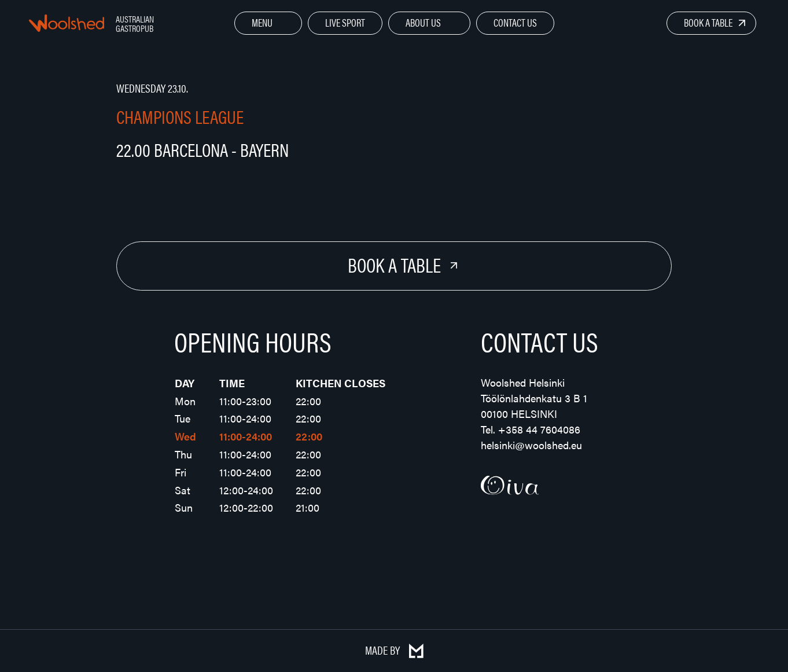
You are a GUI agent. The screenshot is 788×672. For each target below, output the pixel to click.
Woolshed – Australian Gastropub (67, 23)
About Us (423, 22)
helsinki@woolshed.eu (531, 445)
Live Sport (345, 22)
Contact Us (515, 22)
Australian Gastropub (135, 23)
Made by (394, 650)
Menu (262, 22)
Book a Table (708, 22)
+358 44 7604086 (539, 429)
